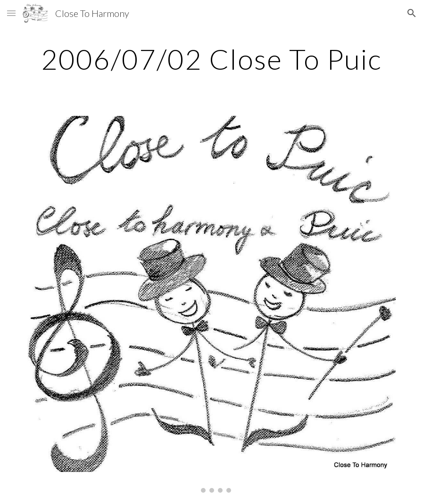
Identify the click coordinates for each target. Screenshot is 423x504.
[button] (11, 13)
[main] (211, 59)
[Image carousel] (211, 304)
